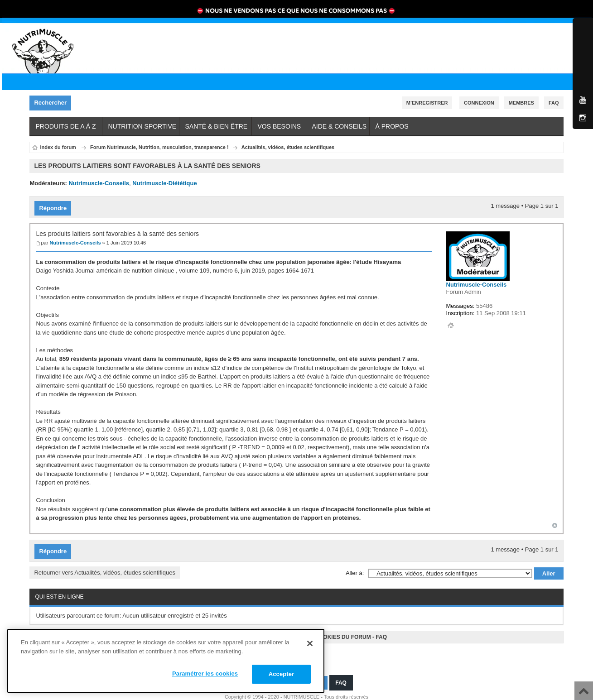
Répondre (55, 206)
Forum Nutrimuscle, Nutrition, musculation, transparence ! (159, 147)
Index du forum (58, 147)
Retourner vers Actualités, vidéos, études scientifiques (104, 568)
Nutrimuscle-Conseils (99, 183)
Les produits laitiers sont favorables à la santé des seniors (117, 232)
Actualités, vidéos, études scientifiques (288, 147)
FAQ (381, 633)
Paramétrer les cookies (205, 674)
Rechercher (53, 103)
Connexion (479, 103)
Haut (555, 523)
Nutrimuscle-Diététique (164, 183)
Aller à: (355, 569)
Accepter (282, 674)
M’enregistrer (427, 103)
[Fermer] (310, 643)
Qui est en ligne (59, 593)
